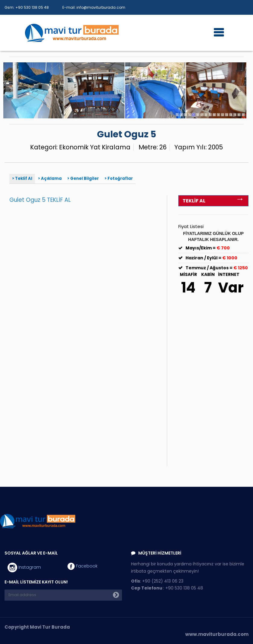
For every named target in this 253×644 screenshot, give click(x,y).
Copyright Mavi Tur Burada (37, 627)
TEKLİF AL (213, 200)
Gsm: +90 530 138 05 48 (27, 7)
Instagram (24, 567)
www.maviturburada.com (217, 634)
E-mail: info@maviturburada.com (94, 7)
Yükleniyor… (92, 336)
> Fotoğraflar (119, 178)
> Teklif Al (22, 178)
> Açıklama (50, 178)
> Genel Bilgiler (83, 178)
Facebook (83, 566)
